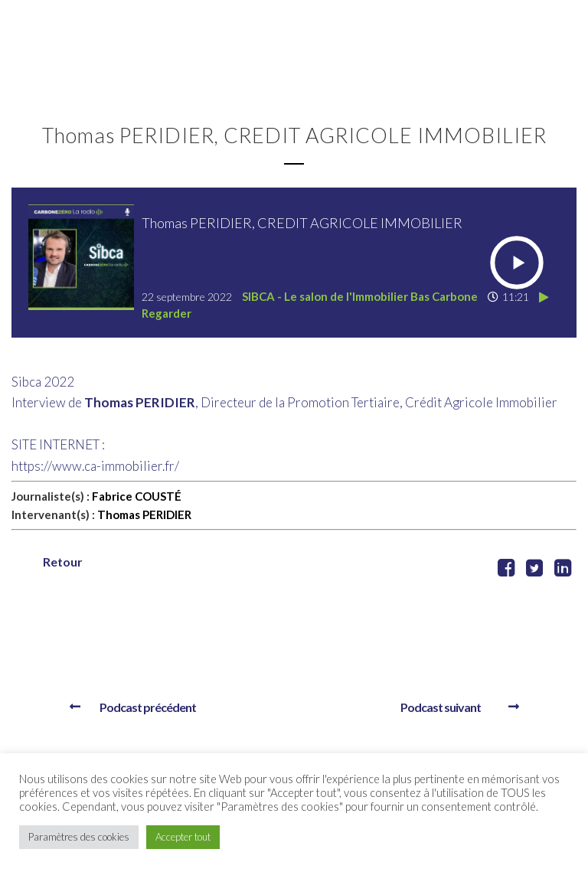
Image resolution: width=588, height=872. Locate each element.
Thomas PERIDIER (144, 514)
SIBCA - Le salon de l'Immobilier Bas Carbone (360, 296)
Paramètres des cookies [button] (79, 837)
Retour (63, 562)
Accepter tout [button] (183, 837)
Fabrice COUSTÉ (137, 496)
